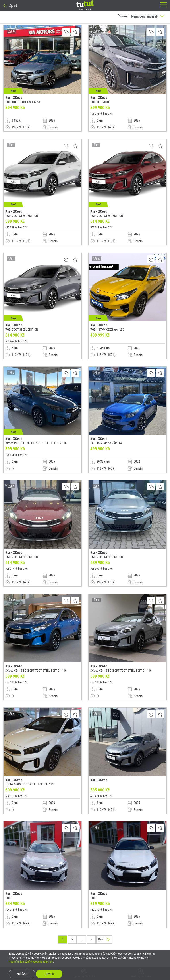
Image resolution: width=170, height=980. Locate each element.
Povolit (49, 974)
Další (104, 939)
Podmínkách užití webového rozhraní (31, 962)
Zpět (10, 5)
